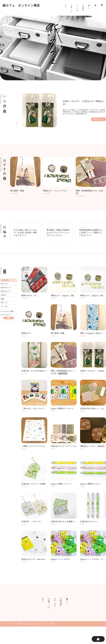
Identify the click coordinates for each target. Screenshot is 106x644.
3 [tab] (17, 126)
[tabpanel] (64, 110)
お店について (71, 8)
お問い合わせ (83, 7)
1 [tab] (17, 123)
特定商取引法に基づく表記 (25, 624)
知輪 (2, 299)
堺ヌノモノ (5, 303)
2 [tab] (17, 125)
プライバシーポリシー (9, 624)
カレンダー (5, 306)
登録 (9, 318)
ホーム (66, 5)
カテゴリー (77, 7)
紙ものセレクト (6, 288)
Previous (21, 110)
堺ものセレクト (6, 291)
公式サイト (89, 6)
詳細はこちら (98, 119)
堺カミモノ (5, 284)
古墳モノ (4, 295)
